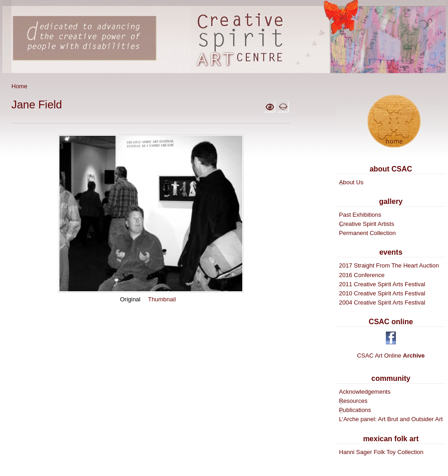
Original (130, 299)
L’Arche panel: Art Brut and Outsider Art (391, 419)
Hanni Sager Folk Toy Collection (381, 452)
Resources (353, 401)
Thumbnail (162, 299)
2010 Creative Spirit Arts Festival (382, 293)
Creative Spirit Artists (367, 224)
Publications (355, 410)
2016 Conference (362, 275)
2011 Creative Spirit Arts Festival (382, 284)
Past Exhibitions (360, 215)
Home (19, 86)
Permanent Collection (368, 233)
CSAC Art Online (391, 356)
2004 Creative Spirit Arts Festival (382, 302)
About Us (351, 182)
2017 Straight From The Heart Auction (389, 265)
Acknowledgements (365, 392)
